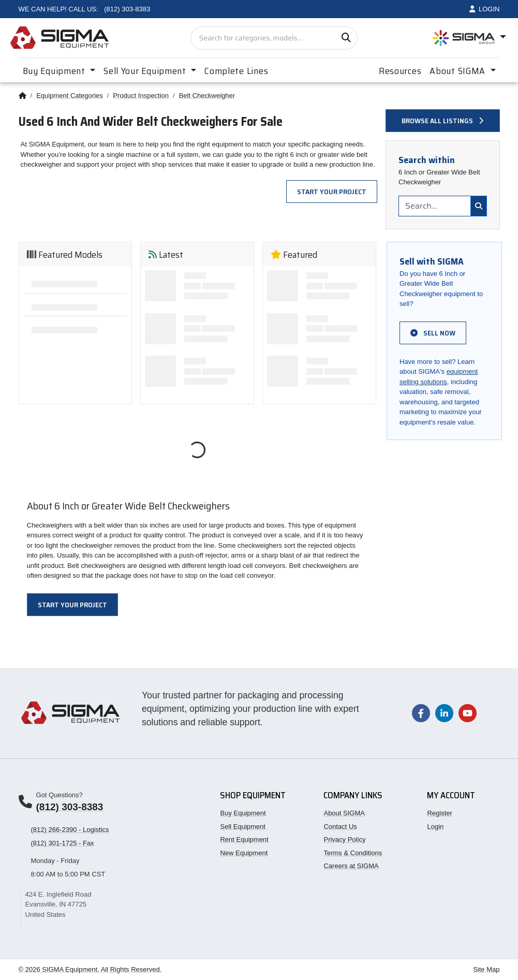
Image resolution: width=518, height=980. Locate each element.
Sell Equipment (242, 827)
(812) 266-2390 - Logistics (70, 830)
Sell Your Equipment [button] (146, 71)
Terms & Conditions (353, 853)
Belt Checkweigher (207, 96)
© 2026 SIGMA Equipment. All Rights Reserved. (90, 969)
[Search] (346, 38)
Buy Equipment (243, 813)
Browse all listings (442, 121)
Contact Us (340, 827)
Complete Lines (236, 71)
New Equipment (244, 853)
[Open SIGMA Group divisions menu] (469, 38)
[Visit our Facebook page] (421, 713)
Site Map (486, 969)
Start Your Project (332, 192)
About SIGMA (344, 813)
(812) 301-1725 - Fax (63, 843)
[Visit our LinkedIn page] (444, 713)
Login (435, 827)
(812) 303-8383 (70, 807)
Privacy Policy (344, 839)
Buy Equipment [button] (55, 71)
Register (439, 813)
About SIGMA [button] (459, 71)
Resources (400, 71)
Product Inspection (141, 96)
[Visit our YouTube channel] (468, 713)
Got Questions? (60, 795)
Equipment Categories (70, 96)
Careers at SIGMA (351, 866)
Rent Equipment (244, 839)
